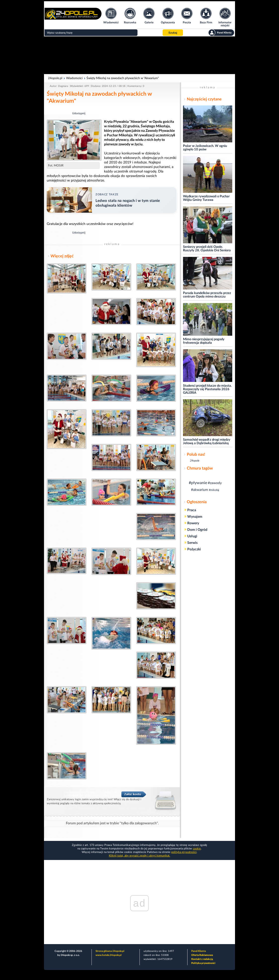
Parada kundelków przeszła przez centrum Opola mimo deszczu (207, 295)
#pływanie (198, 483)
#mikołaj (214, 490)
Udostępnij (79, 113)
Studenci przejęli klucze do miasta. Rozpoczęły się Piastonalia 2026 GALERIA (207, 389)
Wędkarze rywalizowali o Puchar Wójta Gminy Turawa (206, 198)
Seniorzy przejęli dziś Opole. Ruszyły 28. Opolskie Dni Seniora (207, 249)
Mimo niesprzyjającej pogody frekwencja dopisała (204, 341)
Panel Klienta (199, 951)
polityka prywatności (184, 852)
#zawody (215, 483)
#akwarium (200, 490)
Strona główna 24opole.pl (110, 951)
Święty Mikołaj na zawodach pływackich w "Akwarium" (123, 78)
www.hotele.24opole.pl (108, 955)
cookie (197, 849)
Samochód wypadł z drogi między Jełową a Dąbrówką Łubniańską (207, 442)
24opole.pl (55, 78)
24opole (195, 461)
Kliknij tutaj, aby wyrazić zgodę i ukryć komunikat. (139, 856)
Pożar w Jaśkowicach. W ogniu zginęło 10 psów (205, 148)
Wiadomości (74, 78)
